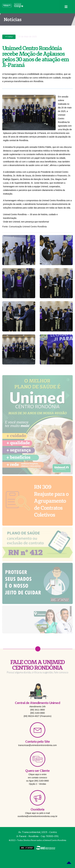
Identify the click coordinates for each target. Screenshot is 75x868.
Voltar (9, 37)
